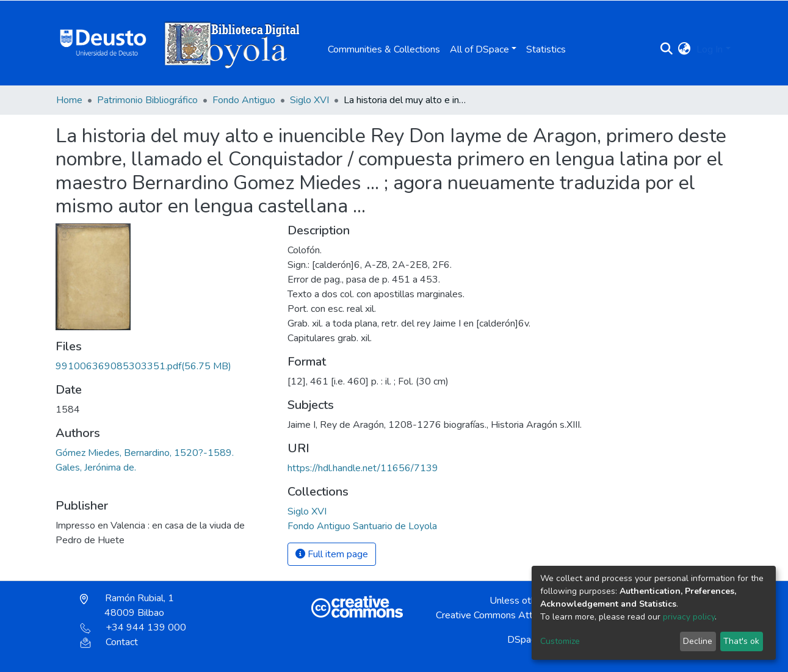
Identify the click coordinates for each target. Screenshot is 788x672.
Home (69, 100)
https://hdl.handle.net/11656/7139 (363, 468)
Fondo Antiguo (244, 100)
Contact (109, 642)
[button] (684, 49)
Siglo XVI (309, 100)
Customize (560, 641)
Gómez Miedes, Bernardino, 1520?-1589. (145, 453)
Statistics (546, 49)
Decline (698, 641)
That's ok (741, 641)
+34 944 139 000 (133, 627)
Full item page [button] (332, 554)
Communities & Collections (384, 49)
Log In (710, 49)
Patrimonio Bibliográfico (147, 100)
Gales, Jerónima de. (96, 468)
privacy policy (689, 617)
